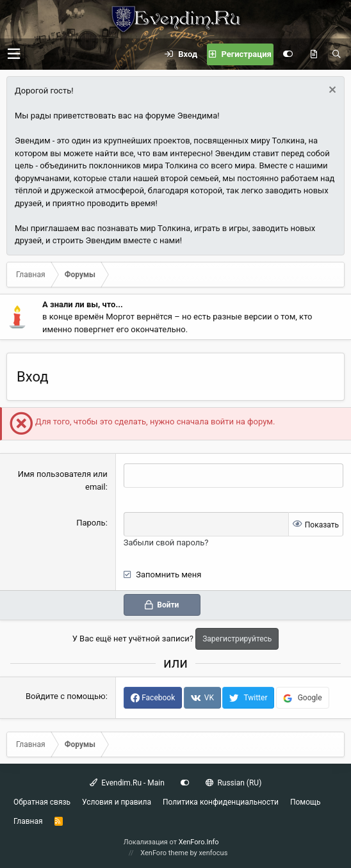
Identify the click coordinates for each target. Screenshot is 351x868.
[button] (14, 54)
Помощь (306, 802)
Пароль (91, 523)
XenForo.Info (199, 842)
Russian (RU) (233, 783)
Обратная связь (42, 802)
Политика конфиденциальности (221, 802)
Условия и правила (117, 802)
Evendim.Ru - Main (127, 783)
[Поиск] (337, 54)
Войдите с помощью (66, 696)
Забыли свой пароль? (166, 542)
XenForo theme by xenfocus (184, 853)
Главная (28, 821)
